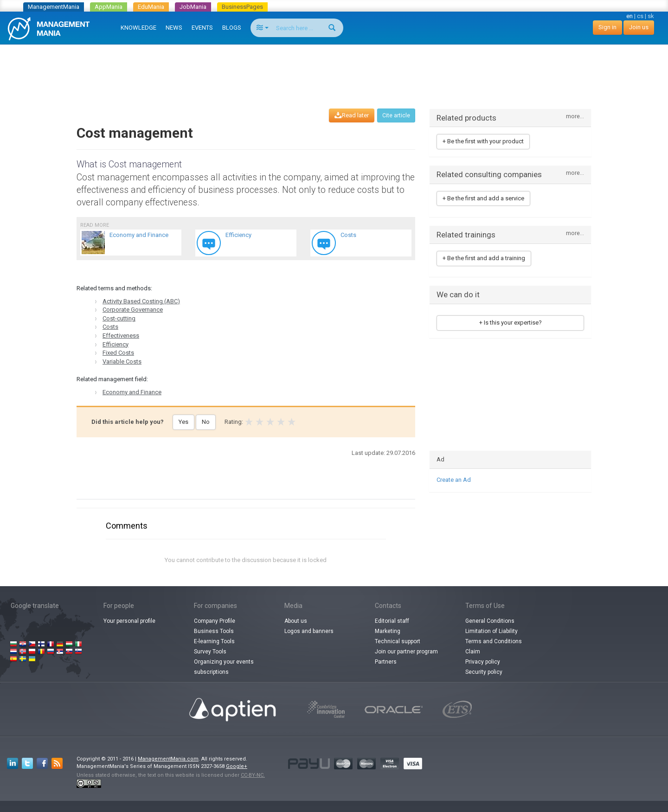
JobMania (193, 7)
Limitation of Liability (491, 631)
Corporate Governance (133, 310)
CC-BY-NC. (253, 775)
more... (575, 117)
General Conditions (490, 621)
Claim (473, 652)
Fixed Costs (118, 353)
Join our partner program (406, 652)
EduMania (151, 7)
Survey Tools (210, 652)
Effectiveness (121, 336)
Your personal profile (129, 621)
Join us (639, 27)
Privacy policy (483, 662)
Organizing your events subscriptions (224, 667)
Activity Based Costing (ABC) (141, 301)
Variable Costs (122, 361)
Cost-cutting (119, 318)
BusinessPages (242, 7)
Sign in (607, 27)
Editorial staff (392, 621)
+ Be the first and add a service (483, 198)
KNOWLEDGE (138, 28)
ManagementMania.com (168, 759)
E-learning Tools (214, 641)
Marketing (388, 631)
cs (640, 16)
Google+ (237, 766)
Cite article (396, 115)
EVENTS (202, 28)
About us (296, 621)
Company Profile (215, 621)
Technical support (398, 641)
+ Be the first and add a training (484, 258)
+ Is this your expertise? (511, 323)
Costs (110, 327)
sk (651, 16)
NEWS (174, 28)
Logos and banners (309, 631)
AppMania (109, 7)
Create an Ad (454, 480)
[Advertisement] (334, 68)
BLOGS (232, 28)
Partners (386, 662)
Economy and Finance (132, 392)
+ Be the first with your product (483, 141)
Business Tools (214, 631)
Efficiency (116, 344)
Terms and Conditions (494, 641)
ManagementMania (54, 7)
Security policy (484, 672)
